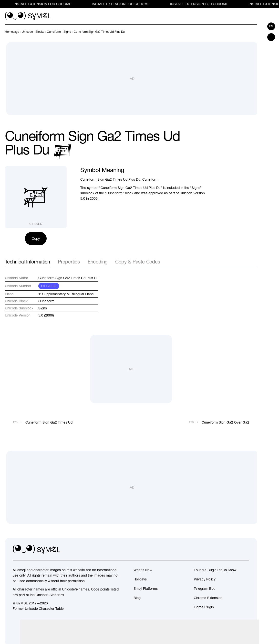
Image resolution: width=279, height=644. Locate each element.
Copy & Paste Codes (138, 262)
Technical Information (27, 262)
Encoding (98, 262)
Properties (69, 262)
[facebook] (245, 549)
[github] (235, 549)
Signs (43, 308)
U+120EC (49, 286)
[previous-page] (12, 32)
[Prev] (245, 32)
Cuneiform (46, 301)
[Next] (254, 32)
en (271, 26)
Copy (36, 239)
